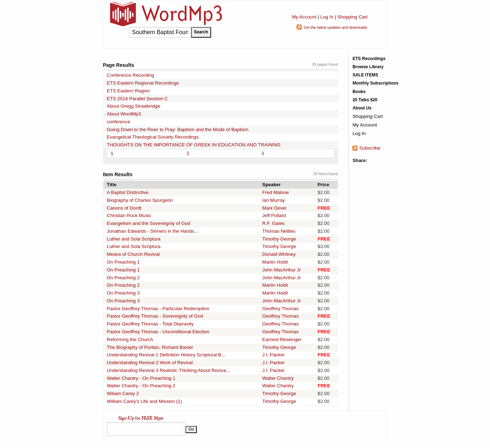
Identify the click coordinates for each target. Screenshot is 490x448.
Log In (327, 17)
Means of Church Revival (133, 254)
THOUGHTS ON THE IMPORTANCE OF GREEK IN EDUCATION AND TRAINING (194, 145)
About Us (362, 108)
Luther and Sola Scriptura (134, 239)
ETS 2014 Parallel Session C (138, 99)
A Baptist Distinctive (128, 192)
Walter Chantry (278, 378)
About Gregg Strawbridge (134, 106)
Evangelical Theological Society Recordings (153, 137)
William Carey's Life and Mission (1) (144, 401)
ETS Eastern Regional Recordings (143, 83)
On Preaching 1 (123, 262)
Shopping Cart (352, 17)
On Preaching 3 (123, 293)
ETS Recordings (369, 59)
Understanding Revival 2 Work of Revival (150, 363)
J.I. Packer (273, 355)
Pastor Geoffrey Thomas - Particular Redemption (158, 309)
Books (359, 92)
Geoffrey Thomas (280, 309)
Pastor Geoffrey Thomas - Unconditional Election (158, 332)
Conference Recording (131, 75)
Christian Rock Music (129, 215)
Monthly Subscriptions (375, 83)
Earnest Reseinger (282, 339)
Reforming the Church (130, 339)
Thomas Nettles (279, 231)
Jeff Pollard (274, 215)
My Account (304, 17)
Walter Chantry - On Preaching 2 (141, 386)
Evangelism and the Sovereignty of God (149, 223)
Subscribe (370, 148)
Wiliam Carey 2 (123, 393)
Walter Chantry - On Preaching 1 (141, 378)
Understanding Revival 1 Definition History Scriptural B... (166, 355)
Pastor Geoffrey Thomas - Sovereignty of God (155, 316)
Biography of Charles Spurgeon (140, 200)
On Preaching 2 (123, 278)
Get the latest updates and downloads (335, 27)
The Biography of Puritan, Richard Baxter (150, 347)
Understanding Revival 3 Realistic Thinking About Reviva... (168, 370)
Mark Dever (274, 208)
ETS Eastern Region (129, 91)
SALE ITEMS (365, 75)
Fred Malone (276, 192)
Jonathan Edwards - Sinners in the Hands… (153, 231)
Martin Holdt (275, 262)
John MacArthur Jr (282, 270)
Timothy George (279, 239)
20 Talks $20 (365, 100)
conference (119, 122)
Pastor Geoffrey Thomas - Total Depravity (150, 324)
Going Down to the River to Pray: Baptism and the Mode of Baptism (178, 129)
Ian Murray (274, 200)
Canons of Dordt (124, 208)
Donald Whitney (279, 254)
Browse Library (368, 67)
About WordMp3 (124, 114)
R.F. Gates (273, 223)
